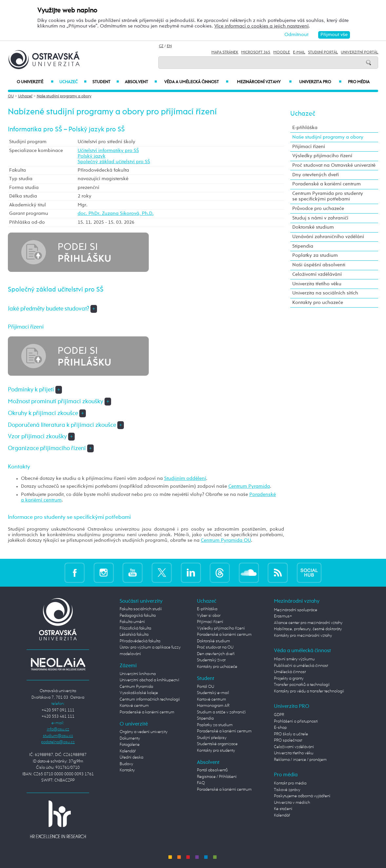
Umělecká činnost (290, 672)
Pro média (359, 82)
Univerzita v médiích (292, 803)
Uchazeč (73, 82)
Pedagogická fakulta (138, 616)
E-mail (299, 52)
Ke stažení (283, 809)
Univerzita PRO (320, 82)
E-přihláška (305, 128)
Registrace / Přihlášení (217, 777)
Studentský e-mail (213, 693)
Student (106, 82)
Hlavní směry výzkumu (294, 659)
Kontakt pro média (290, 783)
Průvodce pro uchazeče (318, 209)
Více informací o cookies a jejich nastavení (261, 26)
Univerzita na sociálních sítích (325, 293)
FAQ (201, 783)
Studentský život (211, 660)
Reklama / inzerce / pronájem (300, 760)
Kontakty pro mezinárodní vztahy (303, 636)
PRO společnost (288, 740)
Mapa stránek (225, 52)
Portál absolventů (212, 770)
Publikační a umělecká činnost (301, 666)
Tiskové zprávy (287, 790)
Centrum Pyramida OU (226, 540)
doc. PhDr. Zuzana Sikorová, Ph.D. (116, 214)
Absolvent (141, 82)
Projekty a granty (289, 679)
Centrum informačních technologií (150, 699)
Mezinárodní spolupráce (296, 610)
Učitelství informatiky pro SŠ (108, 151)
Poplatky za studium (315, 255)
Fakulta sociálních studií (141, 609)
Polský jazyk (92, 156)
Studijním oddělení (185, 479)
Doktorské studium (313, 227)
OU (11, 96)
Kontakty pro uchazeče (318, 303)
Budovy (126, 764)
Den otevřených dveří (216, 654)
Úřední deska (131, 757)
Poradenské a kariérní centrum (327, 184)
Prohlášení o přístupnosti (296, 721)
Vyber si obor (209, 616)
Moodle (282, 52)
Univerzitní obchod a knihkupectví (149, 680)
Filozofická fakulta (135, 628)
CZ (161, 46)
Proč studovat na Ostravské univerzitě (334, 165)
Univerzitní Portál (359, 52)
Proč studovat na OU (215, 647)
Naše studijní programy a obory (64, 96)
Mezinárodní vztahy (264, 82)
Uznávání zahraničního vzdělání (328, 237)
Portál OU (205, 687)
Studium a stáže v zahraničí (221, 712)
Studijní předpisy (212, 738)
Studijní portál (323, 52)
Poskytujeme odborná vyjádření (302, 796)
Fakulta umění (132, 622)
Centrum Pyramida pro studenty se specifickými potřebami (328, 196)
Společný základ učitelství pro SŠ (114, 162)
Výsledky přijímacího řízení (322, 156)
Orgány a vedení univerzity (144, 732)
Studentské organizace (217, 744)
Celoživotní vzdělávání (317, 274)
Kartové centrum (134, 706)
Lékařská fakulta (134, 635)
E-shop (280, 728)
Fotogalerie (130, 745)
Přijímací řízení (309, 147)
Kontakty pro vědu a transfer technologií (309, 691)
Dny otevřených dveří (316, 175)
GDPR (279, 715)
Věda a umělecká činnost (196, 82)
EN (169, 46)
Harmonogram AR (213, 706)
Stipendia (303, 246)
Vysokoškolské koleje (139, 693)
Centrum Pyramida (249, 486)
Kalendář (128, 751)
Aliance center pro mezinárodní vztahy (308, 623)
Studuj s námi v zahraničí (320, 218)
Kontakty (127, 770)
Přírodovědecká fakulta (140, 641)
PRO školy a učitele (291, 734)
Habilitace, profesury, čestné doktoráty (308, 629)
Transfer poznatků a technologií (302, 685)
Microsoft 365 (256, 52)
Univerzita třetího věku (317, 284)
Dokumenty (130, 738)
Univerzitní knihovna (138, 674)
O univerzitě (35, 82)
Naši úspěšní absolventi (319, 265)
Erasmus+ (283, 616)
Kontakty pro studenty (216, 751)
